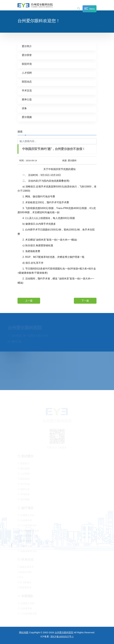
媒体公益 (27, 99)
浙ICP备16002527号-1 (62, 636)
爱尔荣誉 (27, 55)
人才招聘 (27, 73)
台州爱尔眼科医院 (64, 632)
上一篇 (29, 300)
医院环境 (27, 64)
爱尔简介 (27, 46)
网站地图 (24, 632)
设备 (24, 108)
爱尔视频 (27, 117)
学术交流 (27, 91)
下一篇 (85, 300)
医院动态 (27, 82)
